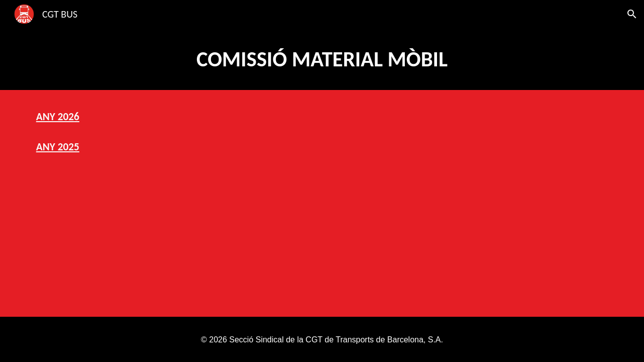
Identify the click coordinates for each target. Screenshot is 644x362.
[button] (632, 14)
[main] (322, 59)
